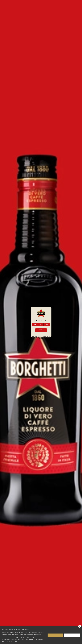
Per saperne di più (17, 641)
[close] (80, 626)
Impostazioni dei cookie (72, 635)
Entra (41, 330)
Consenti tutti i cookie (55, 635)
